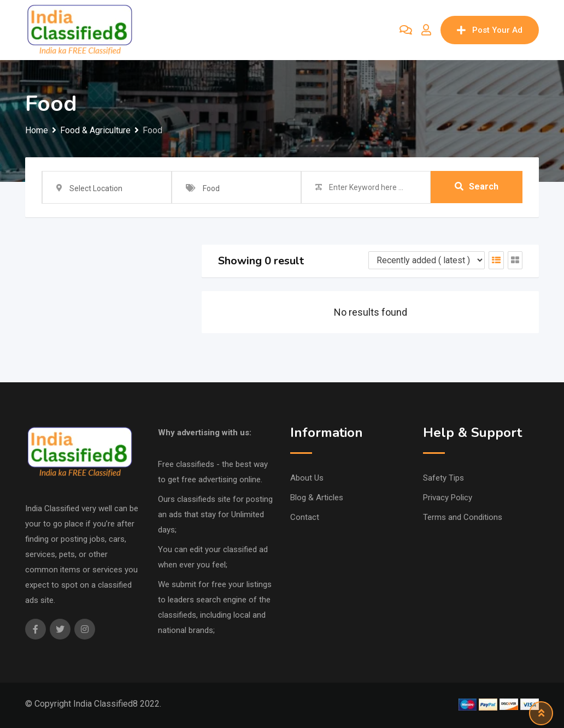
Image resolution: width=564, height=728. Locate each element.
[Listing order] (427, 260)
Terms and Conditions (463, 517)
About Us (307, 478)
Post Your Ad (490, 30)
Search (477, 187)
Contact (305, 517)
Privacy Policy (448, 498)
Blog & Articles (317, 498)
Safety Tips (443, 478)
